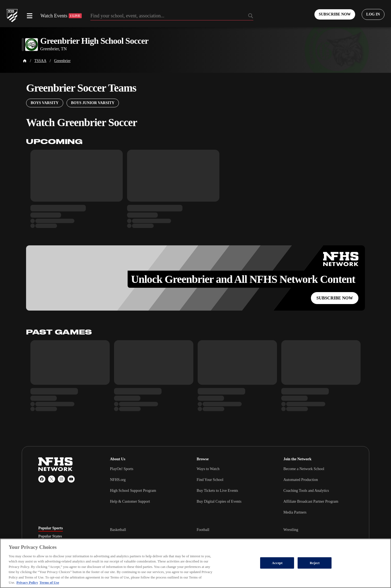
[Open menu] (30, 16)
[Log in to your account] (373, 14)
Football (203, 530)
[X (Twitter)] (52, 479)
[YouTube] (71, 479)
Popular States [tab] (50, 536)
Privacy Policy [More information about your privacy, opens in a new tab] (27, 582)
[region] (195, 563)
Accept (277, 563)
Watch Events (61, 16)
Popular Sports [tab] (51, 528)
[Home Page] (25, 61)
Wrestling (291, 530)
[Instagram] (61, 479)
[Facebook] (42, 479)
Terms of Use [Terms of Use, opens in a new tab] (49, 582)
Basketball (118, 530)
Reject (315, 563)
